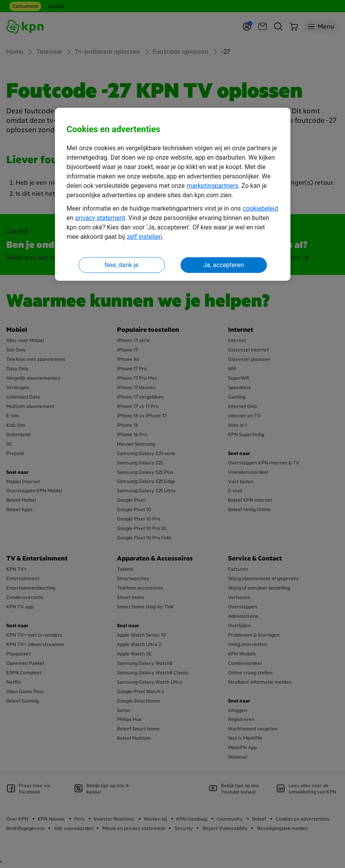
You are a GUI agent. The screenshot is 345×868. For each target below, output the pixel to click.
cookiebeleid (261, 208)
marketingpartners (213, 185)
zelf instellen (144, 236)
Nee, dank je (121, 265)
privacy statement (100, 217)
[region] (173, 194)
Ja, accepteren (224, 265)
